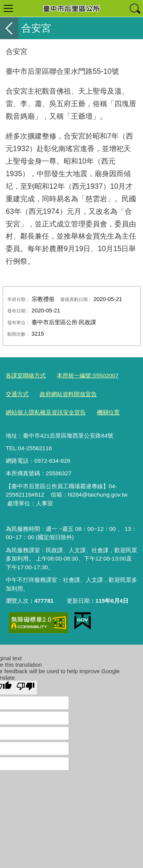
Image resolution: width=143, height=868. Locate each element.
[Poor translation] (26, 688)
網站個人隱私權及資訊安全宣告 (46, 412)
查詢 (135, 8)
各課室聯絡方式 (26, 375)
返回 (9, 28)
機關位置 (108, 412)
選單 (8, 8)
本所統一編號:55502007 (88, 375)
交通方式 (17, 394)
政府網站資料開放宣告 (68, 394)
